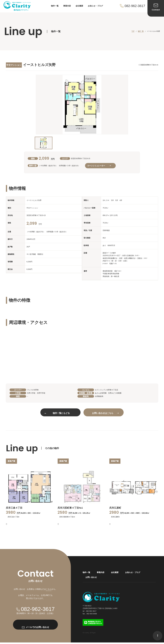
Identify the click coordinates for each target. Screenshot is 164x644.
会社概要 (79, 6)
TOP (133, 31)
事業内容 (67, 6)
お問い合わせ (91, 579)
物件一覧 (55, 6)
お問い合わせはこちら (105, 413)
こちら (49, 591)
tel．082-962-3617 (89, 612)
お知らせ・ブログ (95, 6)
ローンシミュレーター (99, 166)
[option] (82, 105)
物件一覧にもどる (57, 413)
